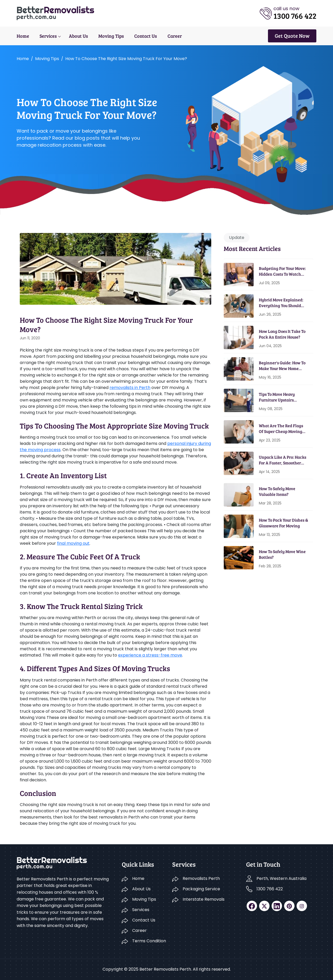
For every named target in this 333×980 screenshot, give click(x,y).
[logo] (55, 13)
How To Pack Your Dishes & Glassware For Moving (283, 523)
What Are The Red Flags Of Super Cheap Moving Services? (281, 429)
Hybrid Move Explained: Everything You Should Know (281, 303)
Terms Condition (149, 941)
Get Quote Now (292, 36)
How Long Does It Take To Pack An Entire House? (282, 334)
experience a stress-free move (150, 655)
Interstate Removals (204, 899)
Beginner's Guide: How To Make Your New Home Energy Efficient (282, 366)
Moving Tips (111, 36)
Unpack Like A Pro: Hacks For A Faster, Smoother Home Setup (283, 460)
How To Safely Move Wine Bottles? (282, 554)
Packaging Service (201, 889)
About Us (78, 36)
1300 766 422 (270, 889)
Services (48, 36)
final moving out (73, 543)
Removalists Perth (201, 878)
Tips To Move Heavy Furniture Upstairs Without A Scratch (277, 397)
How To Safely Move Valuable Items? (277, 491)
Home (23, 36)
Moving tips (47, 59)
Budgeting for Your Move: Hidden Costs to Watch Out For (282, 271)
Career (174, 36)
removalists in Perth (130, 388)
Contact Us (146, 36)
